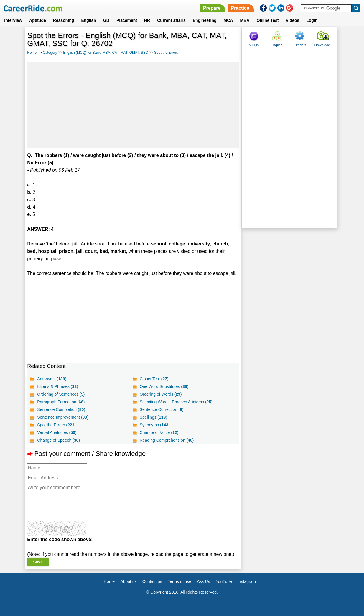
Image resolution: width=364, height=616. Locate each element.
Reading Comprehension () (167, 440)
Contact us (152, 581)
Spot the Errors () (56, 425)
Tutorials (299, 45)
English (89, 20)
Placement (127, 20)
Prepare (212, 8)
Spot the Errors (166, 53)
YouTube (224, 581)
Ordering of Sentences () (61, 394)
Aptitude (38, 20)
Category (50, 53)
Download (322, 45)
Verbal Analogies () (57, 432)
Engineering (205, 20)
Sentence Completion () (61, 409)
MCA (228, 20)
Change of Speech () (59, 440)
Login (312, 20)
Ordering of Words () (161, 394)
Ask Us (203, 581)
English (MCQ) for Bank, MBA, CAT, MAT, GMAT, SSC (106, 53)
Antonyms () (52, 379)
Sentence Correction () (162, 409)
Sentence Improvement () (63, 417)
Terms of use (179, 581)
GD (106, 20)
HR (147, 20)
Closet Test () (154, 379)
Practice (240, 8)
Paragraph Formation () (61, 402)
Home (32, 53)
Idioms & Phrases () (58, 386)
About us (128, 581)
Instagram (247, 581)
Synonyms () (155, 425)
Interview (13, 20)
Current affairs (171, 20)
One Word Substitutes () (164, 386)
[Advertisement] (133, 105)
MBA (245, 20)
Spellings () (153, 417)
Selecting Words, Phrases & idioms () (176, 402)
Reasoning (64, 20)
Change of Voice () (159, 432)
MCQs (254, 45)
